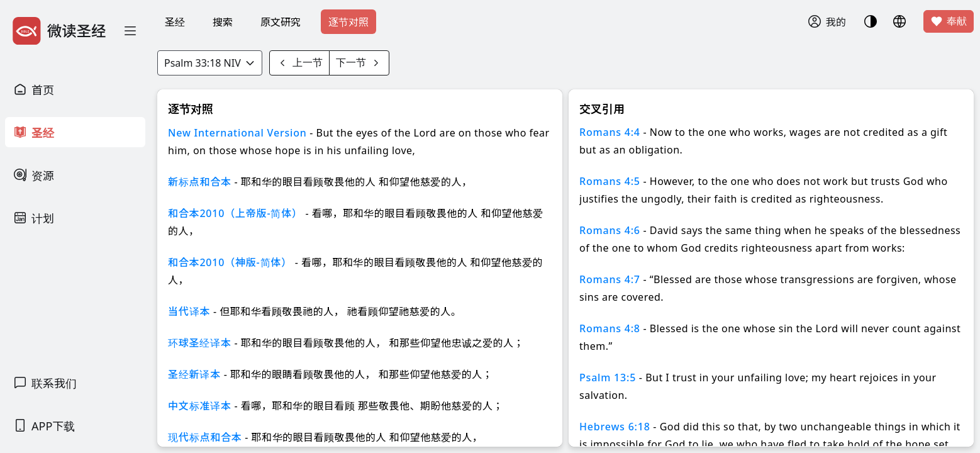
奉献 (949, 21)
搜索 (223, 22)
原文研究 (281, 22)
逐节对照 (348, 22)
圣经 (175, 22)
